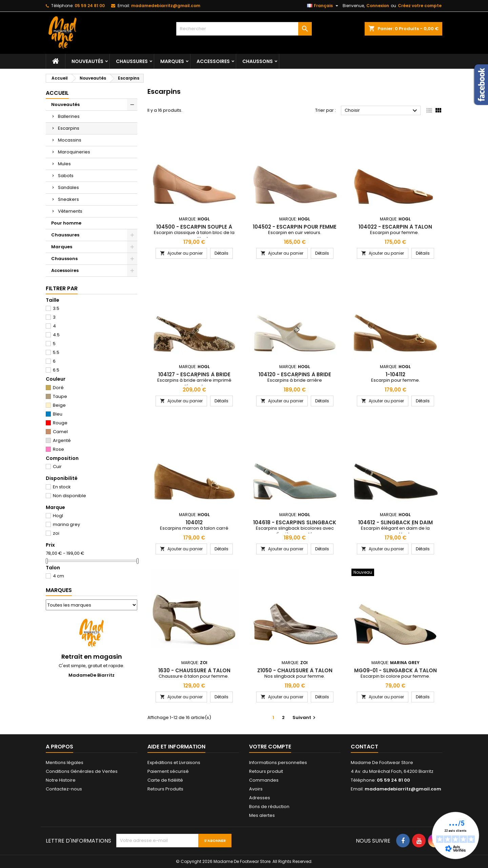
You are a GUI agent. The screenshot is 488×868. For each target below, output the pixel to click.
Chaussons (258, 61)
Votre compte (270, 747)
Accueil (57, 93)
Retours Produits (165, 789)
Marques (172, 61)
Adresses (260, 798)
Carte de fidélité (165, 780)
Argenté (62, 440)
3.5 (56, 308)
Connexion (378, 6)
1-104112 (395, 374)
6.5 (56, 370)
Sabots (66, 176)
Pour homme (66, 223)
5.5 (56, 352)
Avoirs (256, 789)
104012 (194, 522)
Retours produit (266, 771)
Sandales (68, 187)
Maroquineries (74, 152)
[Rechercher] (244, 29)
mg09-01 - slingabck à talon (395, 670)
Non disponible (69, 496)
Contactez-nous (64, 789)
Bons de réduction (269, 807)
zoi (56, 533)
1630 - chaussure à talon (194, 670)
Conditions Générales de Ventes (82, 771)
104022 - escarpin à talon (395, 227)
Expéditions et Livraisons (174, 763)
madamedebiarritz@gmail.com (166, 6)
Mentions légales (65, 763)
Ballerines (69, 116)
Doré (58, 388)
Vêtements (70, 211)
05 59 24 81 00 (90, 6)
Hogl (58, 516)
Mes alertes (262, 815)
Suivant (305, 717)
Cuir (57, 467)
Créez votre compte (420, 6)
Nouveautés (87, 61)
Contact (364, 747)
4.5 (56, 335)
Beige (59, 405)
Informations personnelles (278, 763)
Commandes (264, 780)
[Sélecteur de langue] (323, 6)
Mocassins (70, 140)
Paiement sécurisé (168, 771)
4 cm (58, 576)
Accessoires (213, 61)
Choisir (382, 111)
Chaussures (132, 61)
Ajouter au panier (181, 253)
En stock (62, 487)
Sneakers (68, 199)
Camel (60, 432)
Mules (64, 164)
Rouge (60, 423)
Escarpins (69, 128)
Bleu (58, 414)
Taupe (60, 396)
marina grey (66, 524)
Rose (58, 449)
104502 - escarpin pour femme (295, 227)
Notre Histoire (61, 780)
